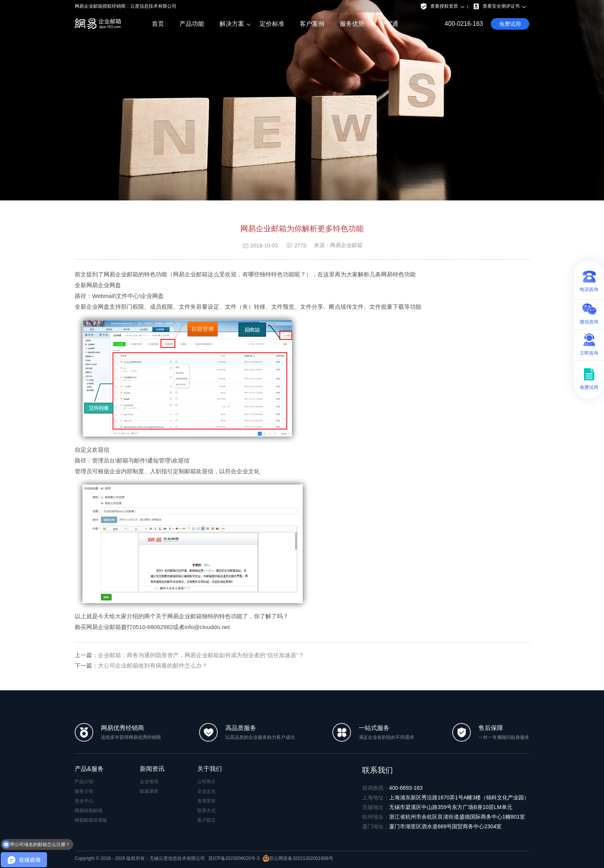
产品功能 (192, 24)
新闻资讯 (152, 769)
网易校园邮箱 (89, 811)
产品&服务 (89, 769)
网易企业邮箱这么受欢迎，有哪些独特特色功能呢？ (239, 274)
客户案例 (312, 24)
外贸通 (389, 24)
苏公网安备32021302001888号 (298, 858)
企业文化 (206, 791)
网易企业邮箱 (104, 627)
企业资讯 (149, 782)
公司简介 (206, 782)
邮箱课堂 (149, 791)
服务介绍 (84, 791)
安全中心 (84, 801)
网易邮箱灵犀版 (91, 820)
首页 (158, 24)
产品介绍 (84, 782)
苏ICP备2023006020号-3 (234, 858)
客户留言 (206, 820)
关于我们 (210, 769)
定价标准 (272, 24)
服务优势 (352, 24)
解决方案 (232, 24)
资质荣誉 (206, 801)
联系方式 (206, 811)
